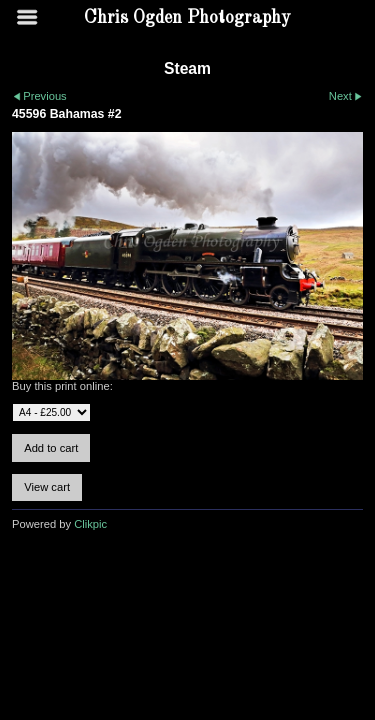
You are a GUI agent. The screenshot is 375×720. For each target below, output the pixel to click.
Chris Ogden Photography (187, 18)
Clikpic (90, 524)
